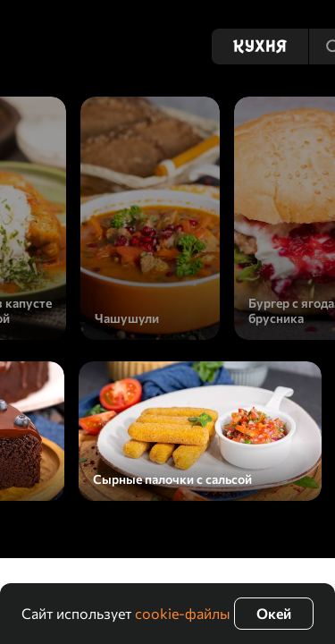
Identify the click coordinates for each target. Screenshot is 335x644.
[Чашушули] (150, 218)
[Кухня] (260, 47)
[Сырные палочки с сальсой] (200, 431)
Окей (274, 613)
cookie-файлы (183, 613)
